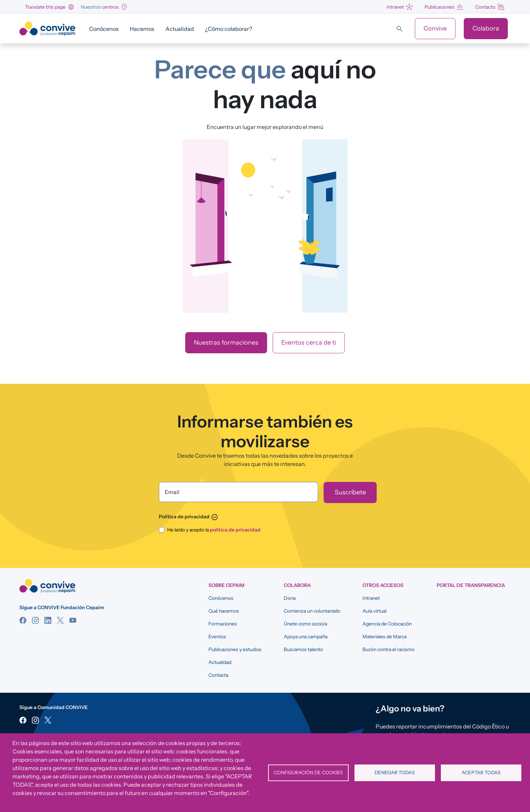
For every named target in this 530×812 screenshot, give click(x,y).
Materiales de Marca (384, 637)
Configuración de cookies (308, 772)
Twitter (60, 620)
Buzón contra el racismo (388, 649)
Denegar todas (395, 772)
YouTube (73, 620)
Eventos (217, 637)
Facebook (23, 620)
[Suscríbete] (350, 493)
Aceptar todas (481, 772)
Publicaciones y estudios (235, 649)
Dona (290, 598)
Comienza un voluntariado (312, 611)
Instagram (35, 620)
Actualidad (180, 29)
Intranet (395, 7)
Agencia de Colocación (387, 624)
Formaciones (223, 624)
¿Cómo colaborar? (229, 29)
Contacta (218, 675)
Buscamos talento (303, 649)
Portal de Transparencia (471, 585)
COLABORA (297, 585)
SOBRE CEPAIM (226, 585)
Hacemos (142, 29)
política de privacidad (235, 530)
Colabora (486, 28)
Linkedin (48, 620)
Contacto (485, 7)
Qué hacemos (224, 611)
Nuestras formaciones (226, 343)
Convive (435, 28)
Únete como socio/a (305, 624)
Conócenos (104, 29)
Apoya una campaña (306, 637)
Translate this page (45, 7)
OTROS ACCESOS (383, 585)
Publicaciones (439, 7)
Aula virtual (374, 611)
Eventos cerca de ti (309, 343)
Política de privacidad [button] (189, 517)
